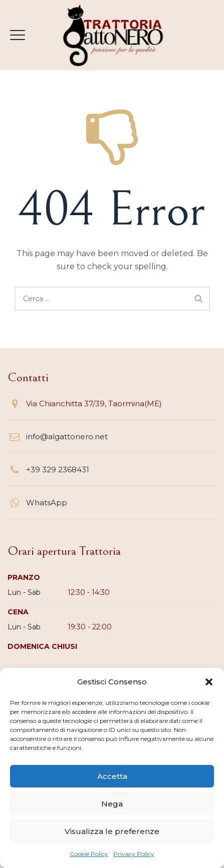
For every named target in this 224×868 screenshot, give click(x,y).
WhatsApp (47, 503)
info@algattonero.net (67, 437)
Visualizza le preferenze (112, 831)
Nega (112, 804)
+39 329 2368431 (58, 470)
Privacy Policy (134, 854)
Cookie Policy (89, 854)
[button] (209, 682)
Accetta (112, 776)
